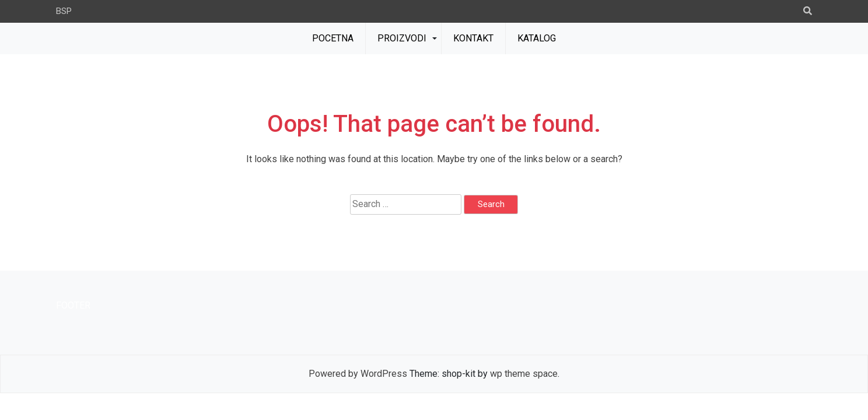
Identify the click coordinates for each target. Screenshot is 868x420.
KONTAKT (473, 38)
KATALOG (537, 38)
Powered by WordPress (358, 374)
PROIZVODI (402, 38)
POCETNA (333, 38)
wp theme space (524, 374)
